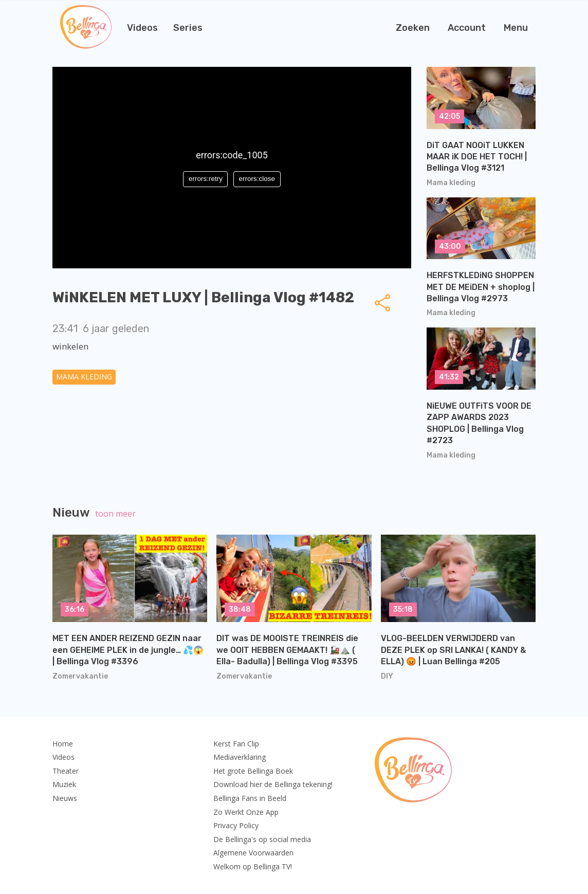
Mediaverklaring (240, 757)
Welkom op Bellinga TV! (253, 866)
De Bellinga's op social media (262, 839)
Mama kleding (84, 377)
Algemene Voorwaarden (253, 853)
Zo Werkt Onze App (246, 812)
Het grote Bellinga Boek (253, 771)
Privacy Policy (236, 825)
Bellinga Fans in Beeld (250, 798)
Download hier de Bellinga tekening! (273, 784)
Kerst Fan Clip (236, 744)
